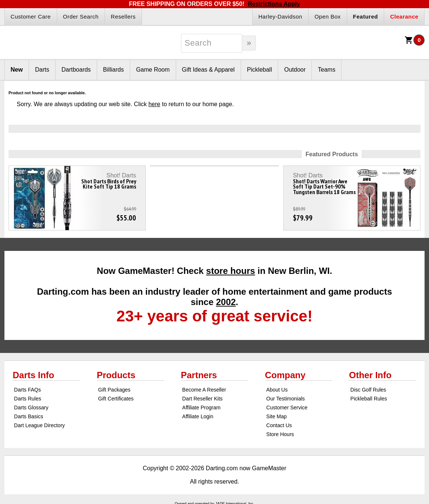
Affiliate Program (201, 408)
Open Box (328, 17)
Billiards (113, 70)
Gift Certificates (116, 399)
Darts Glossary (31, 408)
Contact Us (279, 425)
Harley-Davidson (280, 17)
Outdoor (295, 70)
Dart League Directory (39, 425)
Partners (199, 375)
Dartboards (76, 70)
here (154, 104)
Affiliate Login (198, 416)
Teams (326, 70)
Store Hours (280, 434)
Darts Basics (29, 416)
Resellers (123, 17)
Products (116, 375)
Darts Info (33, 375)
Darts (42, 70)
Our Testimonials (286, 399)
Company (285, 375)
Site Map (276, 416)
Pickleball (260, 70)
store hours (231, 271)
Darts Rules (28, 399)
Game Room (153, 70)
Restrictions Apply (274, 4)
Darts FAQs (27, 390)
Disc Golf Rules (368, 390)
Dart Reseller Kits (202, 399)
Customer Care (31, 17)
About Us (277, 390)
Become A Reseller (204, 390)
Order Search (81, 17)
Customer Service (287, 408)
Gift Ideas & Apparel (208, 70)
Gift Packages (114, 390)
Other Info (370, 375)
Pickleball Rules (369, 399)
